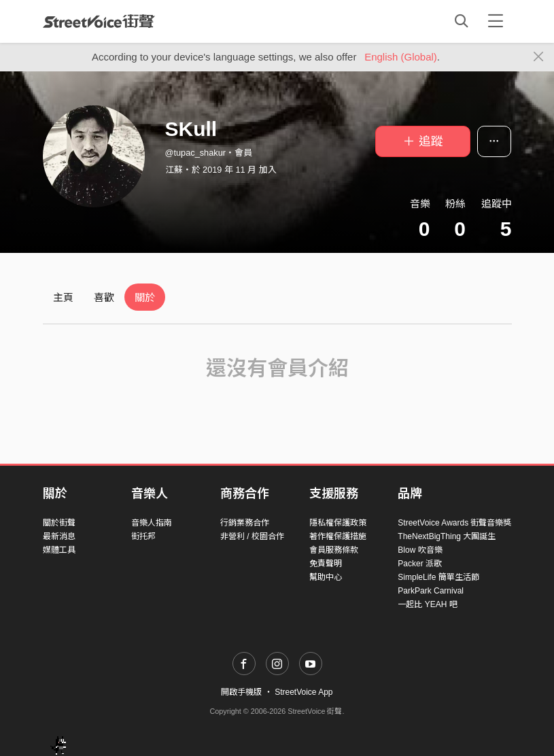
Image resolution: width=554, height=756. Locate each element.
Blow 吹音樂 (420, 550)
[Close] (539, 57)
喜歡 (104, 297)
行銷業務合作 (245, 523)
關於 (145, 297)
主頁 (63, 297)
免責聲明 (326, 564)
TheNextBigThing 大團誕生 (447, 536)
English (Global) (401, 57)
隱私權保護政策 (338, 523)
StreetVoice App (304, 692)
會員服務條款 (334, 550)
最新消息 (59, 536)
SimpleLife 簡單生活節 (438, 577)
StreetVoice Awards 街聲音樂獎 (454, 523)
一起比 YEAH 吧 (427, 604)
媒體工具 (59, 550)
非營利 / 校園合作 (252, 536)
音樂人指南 (152, 523)
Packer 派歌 (420, 564)
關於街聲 (59, 523)
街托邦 (143, 536)
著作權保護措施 (338, 536)
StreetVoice (99, 21)
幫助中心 (326, 577)
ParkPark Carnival (431, 591)
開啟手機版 (241, 692)
